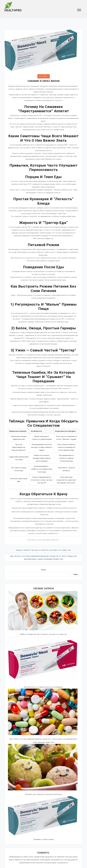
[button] (79, 10)
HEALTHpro (13, 10)
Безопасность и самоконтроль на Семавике (44, 687)
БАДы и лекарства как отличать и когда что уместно (43, 550)
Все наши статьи (34, 540)
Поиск (43, 570)
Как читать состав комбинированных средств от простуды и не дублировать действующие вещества (44, 558)
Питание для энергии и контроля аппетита (44, 794)
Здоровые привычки (50, 540)
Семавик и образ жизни (44, 839)
